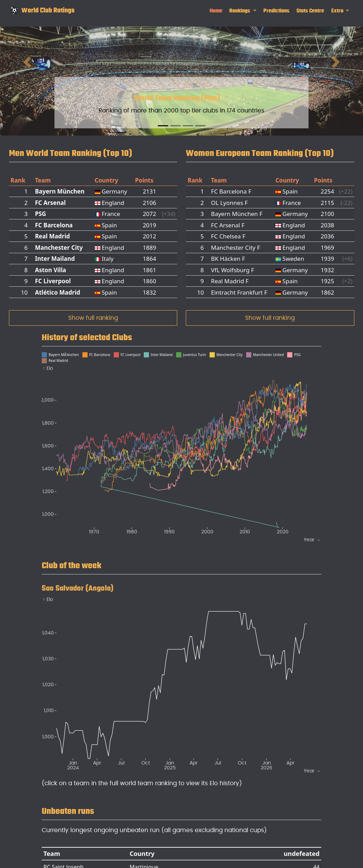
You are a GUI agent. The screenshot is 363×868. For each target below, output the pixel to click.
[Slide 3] (188, 126)
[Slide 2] (175, 126)
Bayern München (60, 191)
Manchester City (59, 248)
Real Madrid (52, 236)
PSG (40, 214)
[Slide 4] (200, 126)
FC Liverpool (53, 281)
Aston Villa (50, 270)
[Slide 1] (163, 126)
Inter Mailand (55, 259)
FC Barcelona (54, 225)
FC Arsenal (50, 203)
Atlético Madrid (57, 292)
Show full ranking (93, 318)
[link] (243, 11)
